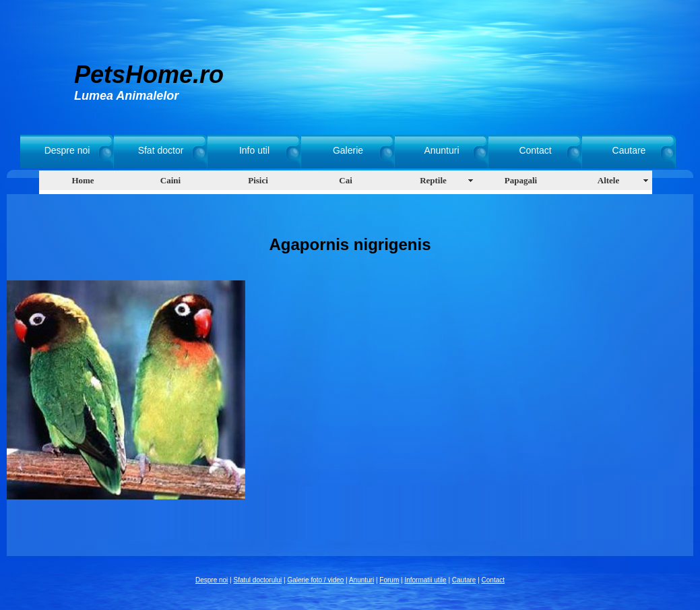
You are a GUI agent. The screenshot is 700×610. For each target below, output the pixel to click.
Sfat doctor (161, 150)
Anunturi (441, 150)
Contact (535, 150)
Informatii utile (425, 580)
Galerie (348, 150)
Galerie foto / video (315, 580)
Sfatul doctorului (258, 580)
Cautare (629, 150)
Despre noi (67, 150)
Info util (254, 150)
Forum (389, 580)
